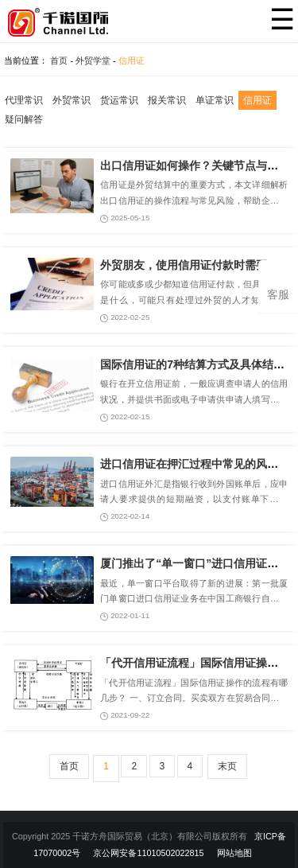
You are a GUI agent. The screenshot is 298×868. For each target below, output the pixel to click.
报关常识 (167, 100)
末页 (227, 766)
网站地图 (234, 853)
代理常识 (24, 100)
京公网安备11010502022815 (148, 853)
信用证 (132, 60)
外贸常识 (72, 100)
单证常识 (215, 100)
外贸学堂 (93, 60)
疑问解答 (24, 119)
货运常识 (119, 100)
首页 (59, 60)
